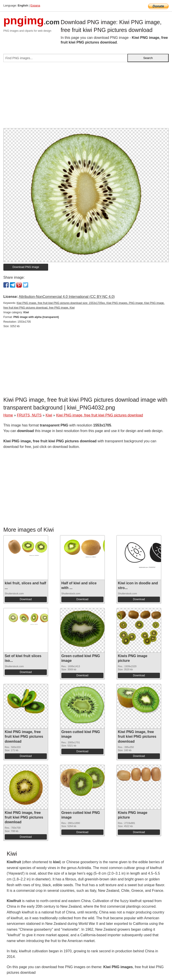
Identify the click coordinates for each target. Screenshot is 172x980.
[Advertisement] (86, 97)
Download (26, 599)
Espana (35, 5)
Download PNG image (26, 267)
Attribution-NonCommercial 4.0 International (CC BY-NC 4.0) (67, 297)
